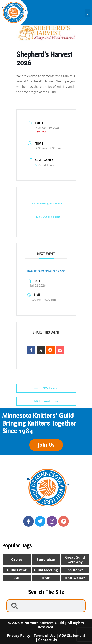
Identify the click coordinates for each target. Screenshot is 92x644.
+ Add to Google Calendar (47, 204)
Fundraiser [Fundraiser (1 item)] (46, 559)
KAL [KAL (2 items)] (17, 578)
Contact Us (47, 640)
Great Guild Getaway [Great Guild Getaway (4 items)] (75, 560)
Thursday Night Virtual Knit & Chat (46, 271)
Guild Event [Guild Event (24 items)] (17, 570)
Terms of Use (45, 636)
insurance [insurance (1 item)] (75, 570)
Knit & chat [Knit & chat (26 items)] (75, 578)
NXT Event (46, 401)
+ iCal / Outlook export (47, 217)
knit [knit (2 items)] (46, 578)
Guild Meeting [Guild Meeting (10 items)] (46, 570)
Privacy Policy (19, 636)
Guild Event (45, 165)
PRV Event (46, 388)
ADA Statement (72, 636)
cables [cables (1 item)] (17, 559)
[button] (88, 13)
